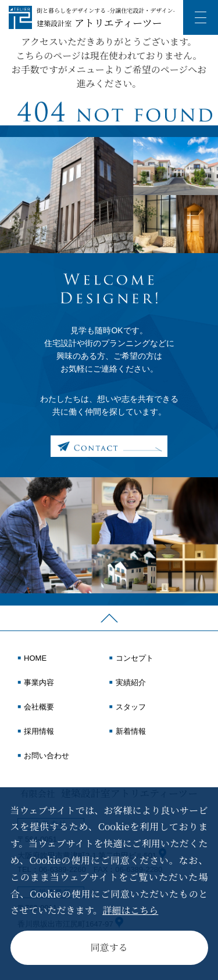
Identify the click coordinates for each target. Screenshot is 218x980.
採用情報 (39, 732)
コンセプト (135, 658)
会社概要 (39, 707)
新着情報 (131, 732)
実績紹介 (131, 683)
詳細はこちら (130, 910)
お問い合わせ (47, 756)
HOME (35, 658)
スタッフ (131, 707)
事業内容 (39, 683)
